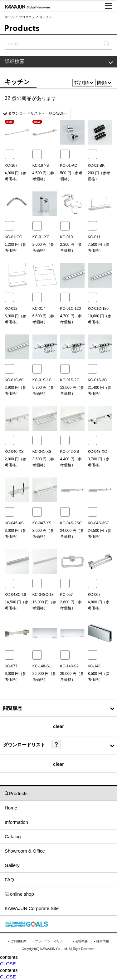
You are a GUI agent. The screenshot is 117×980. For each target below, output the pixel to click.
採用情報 (103, 941)
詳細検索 (59, 61)
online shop (19, 894)
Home (11, 808)
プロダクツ (27, 17)
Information (16, 822)
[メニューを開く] (109, 6)
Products (16, 793)
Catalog (13, 836)
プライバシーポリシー (51, 941)
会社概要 (81, 941)
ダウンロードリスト (24, 745)
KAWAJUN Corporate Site (32, 908)
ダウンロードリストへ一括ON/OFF (37, 113)
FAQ (9, 880)
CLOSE (8, 964)
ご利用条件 (18, 941)
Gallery (12, 865)
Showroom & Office (25, 851)
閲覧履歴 (12, 708)
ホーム (9, 17)
